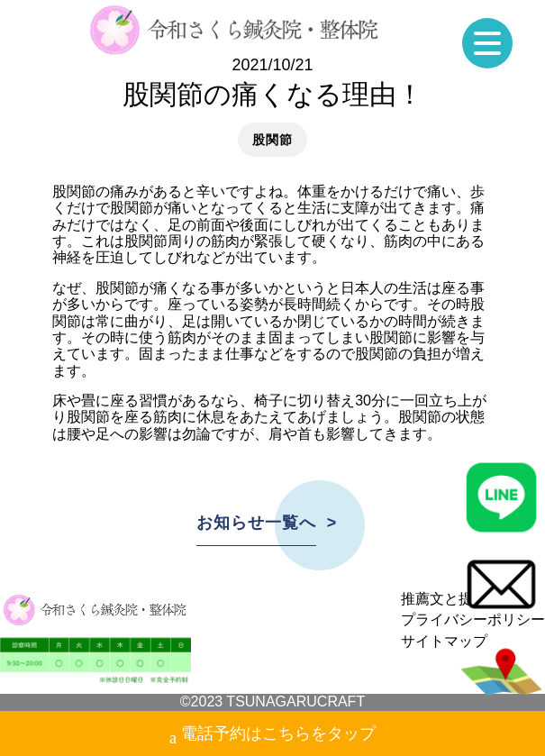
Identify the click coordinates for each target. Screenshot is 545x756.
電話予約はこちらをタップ (272, 736)
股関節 (272, 140)
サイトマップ (444, 641)
